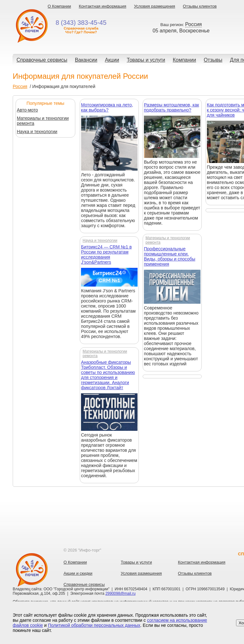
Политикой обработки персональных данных (94, 625)
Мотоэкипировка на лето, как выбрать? (107, 107)
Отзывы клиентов (200, 6)
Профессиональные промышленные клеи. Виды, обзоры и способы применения (170, 256)
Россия (20, 86)
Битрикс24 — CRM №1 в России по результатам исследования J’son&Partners (106, 254)
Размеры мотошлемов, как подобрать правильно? (171, 107)
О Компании (59, 6)
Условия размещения (155, 6)
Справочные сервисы (42, 60)
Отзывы (213, 60)
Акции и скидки (78, 573)
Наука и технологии (37, 132)
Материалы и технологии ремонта (43, 121)
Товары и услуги (146, 60)
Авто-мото (27, 110)
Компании (185, 60)
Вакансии (86, 60)
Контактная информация (102, 6)
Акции (112, 60)
